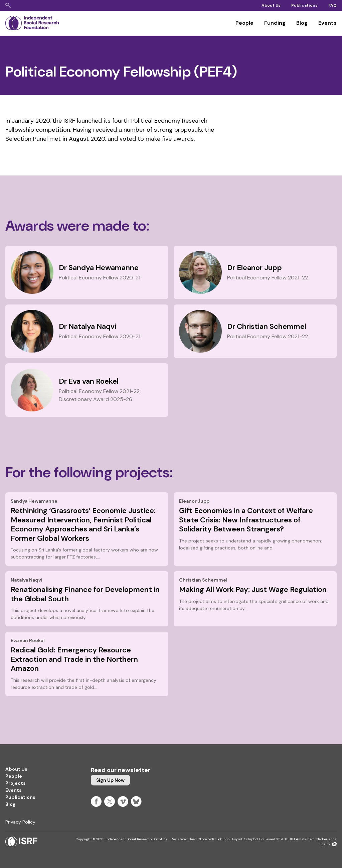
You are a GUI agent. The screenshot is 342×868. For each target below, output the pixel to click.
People (244, 23)
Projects (16, 783)
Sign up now (110, 780)
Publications (304, 5)
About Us (271, 5)
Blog (302, 23)
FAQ (332, 5)
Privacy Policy (20, 822)
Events (327, 23)
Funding (275, 23)
